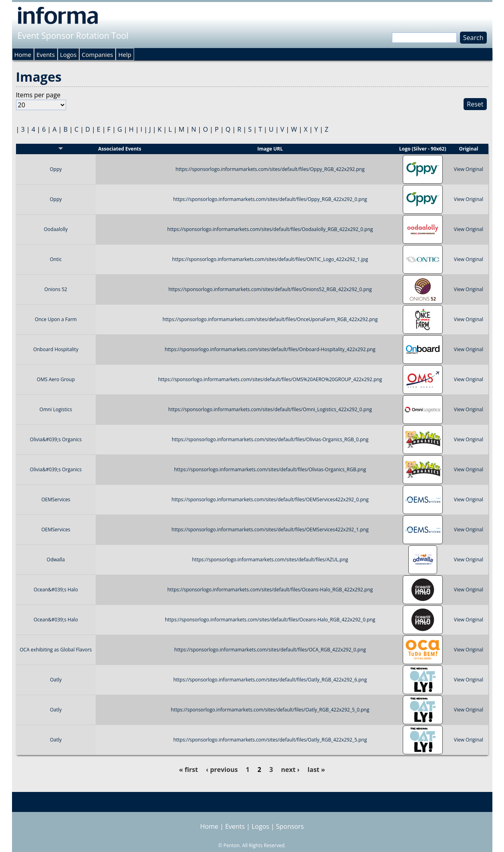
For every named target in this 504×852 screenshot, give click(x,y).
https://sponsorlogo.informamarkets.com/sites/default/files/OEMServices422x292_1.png (270, 529)
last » (316, 770)
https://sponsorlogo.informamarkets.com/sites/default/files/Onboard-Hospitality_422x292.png (270, 349)
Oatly (56, 680)
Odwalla (56, 560)
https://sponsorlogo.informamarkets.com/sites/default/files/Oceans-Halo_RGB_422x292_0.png (270, 620)
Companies (97, 54)
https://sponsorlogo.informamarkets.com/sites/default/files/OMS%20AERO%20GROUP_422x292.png (270, 379)
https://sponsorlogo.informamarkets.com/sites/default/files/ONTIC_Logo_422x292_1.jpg (270, 259)
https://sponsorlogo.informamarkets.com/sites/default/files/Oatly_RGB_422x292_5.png (270, 740)
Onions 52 (56, 289)
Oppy (56, 169)
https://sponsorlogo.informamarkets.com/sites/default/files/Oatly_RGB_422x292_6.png (270, 680)
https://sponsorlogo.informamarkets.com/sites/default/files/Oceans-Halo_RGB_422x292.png (270, 590)
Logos (68, 54)
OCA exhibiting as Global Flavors (56, 650)
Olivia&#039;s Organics (56, 439)
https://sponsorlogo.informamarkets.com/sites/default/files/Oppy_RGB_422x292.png (270, 169)
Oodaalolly (56, 229)
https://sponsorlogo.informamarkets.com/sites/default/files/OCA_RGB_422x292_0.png (270, 650)
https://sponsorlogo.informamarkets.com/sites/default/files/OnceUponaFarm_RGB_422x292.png (270, 319)
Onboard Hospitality (56, 349)
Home (23, 54)
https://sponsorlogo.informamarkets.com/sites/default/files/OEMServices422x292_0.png (270, 499)
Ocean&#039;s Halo (56, 590)
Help (124, 54)
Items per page (38, 95)
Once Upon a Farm (56, 319)
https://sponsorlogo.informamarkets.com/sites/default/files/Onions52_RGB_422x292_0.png (270, 289)
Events (46, 54)
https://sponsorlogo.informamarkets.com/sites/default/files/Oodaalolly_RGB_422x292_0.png (270, 229)
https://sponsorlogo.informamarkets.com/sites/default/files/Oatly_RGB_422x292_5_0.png (270, 710)
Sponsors (290, 826)
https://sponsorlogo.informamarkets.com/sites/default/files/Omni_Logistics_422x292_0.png (270, 409)
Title (56, 149)
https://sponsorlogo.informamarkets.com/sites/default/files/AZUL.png (270, 560)
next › (290, 770)
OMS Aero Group (56, 379)
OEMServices (56, 499)
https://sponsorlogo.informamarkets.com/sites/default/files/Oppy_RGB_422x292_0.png (270, 199)
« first (188, 770)
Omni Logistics (56, 409)
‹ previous (222, 770)
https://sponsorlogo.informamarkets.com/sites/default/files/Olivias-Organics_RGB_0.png (270, 439)
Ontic (56, 259)
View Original (469, 169)
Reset (475, 104)
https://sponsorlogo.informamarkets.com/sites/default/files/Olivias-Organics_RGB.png (270, 469)
